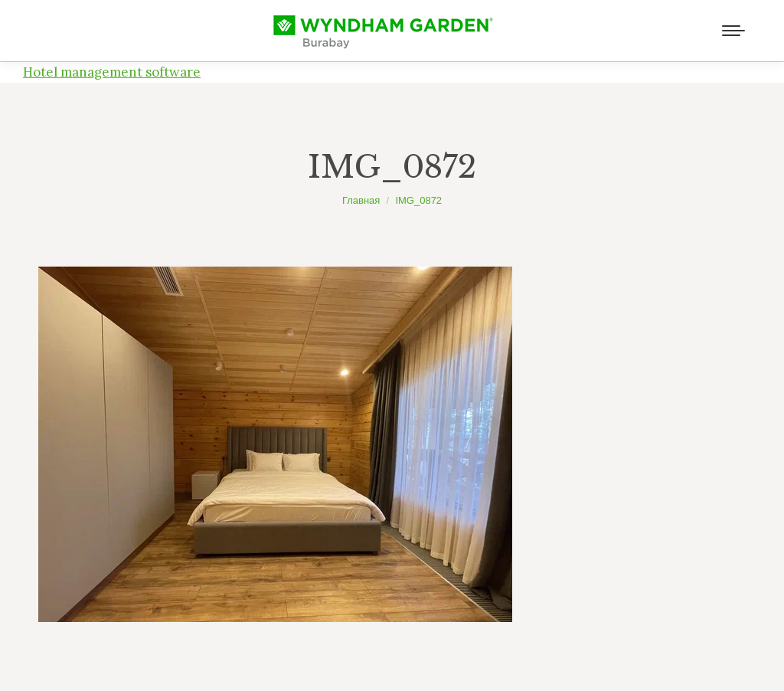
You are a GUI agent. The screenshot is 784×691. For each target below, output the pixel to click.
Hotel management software (112, 72)
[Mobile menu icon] (733, 31)
